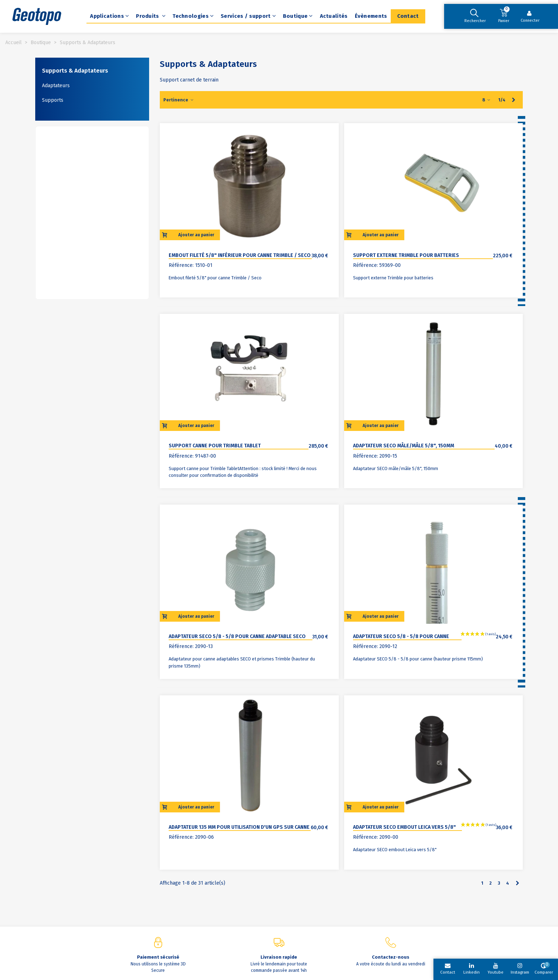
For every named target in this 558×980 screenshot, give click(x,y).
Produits (148, 16)
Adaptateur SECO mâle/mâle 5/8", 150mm (404, 446)
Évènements (371, 16)
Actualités (334, 16)
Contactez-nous (391, 957)
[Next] (514, 100)
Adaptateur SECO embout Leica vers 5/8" (404, 827)
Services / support (246, 16)
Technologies (191, 16)
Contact (408, 16)
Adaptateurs (56, 86)
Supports (53, 100)
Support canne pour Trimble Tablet (215, 446)
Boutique (295, 16)
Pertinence (179, 100)
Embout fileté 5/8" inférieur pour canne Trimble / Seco (240, 255)
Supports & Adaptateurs (75, 71)
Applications (107, 16)
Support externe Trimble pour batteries (406, 255)
